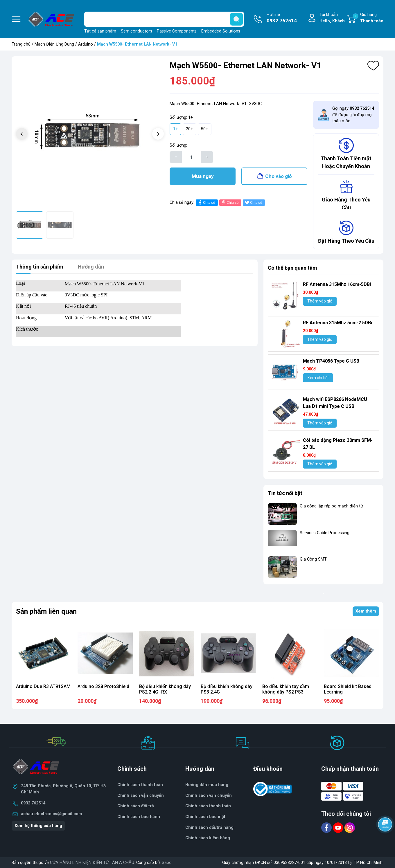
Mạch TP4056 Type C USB (331, 361)
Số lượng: (178, 145)
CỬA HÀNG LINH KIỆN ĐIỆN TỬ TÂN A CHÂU (92, 863)
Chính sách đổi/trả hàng (209, 828)
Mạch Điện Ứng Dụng (54, 44)
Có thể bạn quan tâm (292, 268)
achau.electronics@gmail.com (52, 814)
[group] (90, 135)
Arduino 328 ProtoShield (103, 686)
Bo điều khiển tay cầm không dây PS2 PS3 (286, 689)
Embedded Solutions (221, 31)
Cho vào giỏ (279, 176)
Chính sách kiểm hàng (208, 838)
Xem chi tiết (318, 378)
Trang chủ (21, 44)
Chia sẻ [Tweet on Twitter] (253, 202)
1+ (176, 129)
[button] (158, 134)
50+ (205, 129)
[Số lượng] (191, 157)
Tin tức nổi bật (285, 493)
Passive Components (177, 31)
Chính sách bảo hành (139, 817)
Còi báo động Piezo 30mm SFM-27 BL (338, 444)
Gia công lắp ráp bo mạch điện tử (331, 506)
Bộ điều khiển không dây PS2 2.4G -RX (165, 689)
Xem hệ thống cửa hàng (38, 826)
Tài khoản (332, 18)
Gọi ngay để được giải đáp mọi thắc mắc (353, 115)
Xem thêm (366, 611)
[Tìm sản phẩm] (164, 19)
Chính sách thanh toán (208, 806)
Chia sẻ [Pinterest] (230, 202)
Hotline (282, 18)
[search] (236, 19)
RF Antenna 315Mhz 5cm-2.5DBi (337, 323)
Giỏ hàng (368, 18)
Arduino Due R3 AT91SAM (43, 686)
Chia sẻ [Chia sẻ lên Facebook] (206, 202)
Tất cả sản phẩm (100, 31)
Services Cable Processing (325, 533)
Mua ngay (203, 176)
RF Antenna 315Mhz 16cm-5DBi (337, 284)
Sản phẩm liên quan (46, 611)
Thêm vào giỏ (320, 301)
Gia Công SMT (313, 559)
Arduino (86, 44)
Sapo (167, 863)
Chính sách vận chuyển (141, 796)
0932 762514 (33, 803)
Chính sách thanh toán (140, 785)
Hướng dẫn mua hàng (207, 785)
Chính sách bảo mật (205, 817)
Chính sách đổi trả (136, 806)
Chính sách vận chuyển (209, 796)
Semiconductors (137, 31)
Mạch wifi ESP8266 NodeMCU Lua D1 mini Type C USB (335, 403)
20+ (190, 129)
